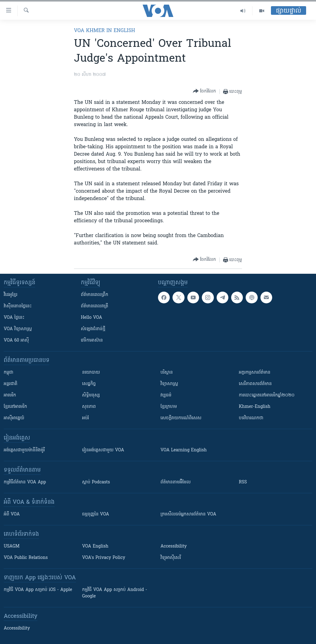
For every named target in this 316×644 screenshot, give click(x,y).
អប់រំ (85, 418)
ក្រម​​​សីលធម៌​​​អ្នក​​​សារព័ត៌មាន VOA (188, 514)
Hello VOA (91, 318)
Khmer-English (255, 407)
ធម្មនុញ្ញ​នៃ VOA (96, 514)
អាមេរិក (10, 395)
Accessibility (174, 546)
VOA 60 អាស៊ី (16, 340)
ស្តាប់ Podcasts (96, 482)
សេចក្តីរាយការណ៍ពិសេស (181, 418)
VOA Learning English (184, 450)
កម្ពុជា (8, 373)
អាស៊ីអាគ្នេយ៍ (14, 418)
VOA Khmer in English (105, 31)
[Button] (204, 91)
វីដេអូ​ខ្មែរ (10, 295)
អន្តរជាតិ (10, 384)
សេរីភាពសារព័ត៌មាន (255, 384)
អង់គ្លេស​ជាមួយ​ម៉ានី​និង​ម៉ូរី (24, 450)
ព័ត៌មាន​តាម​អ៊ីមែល (176, 482)
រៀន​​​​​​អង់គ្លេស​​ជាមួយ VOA (103, 450)
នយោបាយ (91, 373)
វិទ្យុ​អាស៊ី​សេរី (171, 558)
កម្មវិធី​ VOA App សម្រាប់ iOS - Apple (38, 590)
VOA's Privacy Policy (104, 558)
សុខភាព (89, 407)
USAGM (12, 546)
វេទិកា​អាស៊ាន (92, 340)
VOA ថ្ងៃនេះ (14, 318)
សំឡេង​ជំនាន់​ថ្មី (93, 329)
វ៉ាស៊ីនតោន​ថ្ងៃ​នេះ (18, 306)
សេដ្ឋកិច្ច (89, 384)
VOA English (95, 546)
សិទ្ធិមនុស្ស (91, 395)
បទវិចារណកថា (251, 418)
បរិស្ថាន (167, 373)
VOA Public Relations (26, 558)
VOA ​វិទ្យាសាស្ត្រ (18, 329)
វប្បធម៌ (166, 395)
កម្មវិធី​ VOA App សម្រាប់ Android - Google (115, 593)
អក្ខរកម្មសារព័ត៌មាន (255, 373)
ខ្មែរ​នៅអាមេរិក (15, 407)
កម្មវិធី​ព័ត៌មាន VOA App (25, 482)
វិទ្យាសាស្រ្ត (169, 384)
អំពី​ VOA (12, 514)
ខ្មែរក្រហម (169, 407)
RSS (243, 482)
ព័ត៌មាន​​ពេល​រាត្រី (95, 306)
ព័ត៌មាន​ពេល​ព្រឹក (95, 295)
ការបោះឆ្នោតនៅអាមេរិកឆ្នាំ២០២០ (267, 395)
